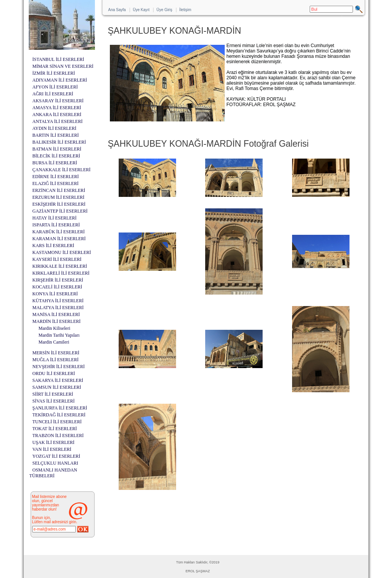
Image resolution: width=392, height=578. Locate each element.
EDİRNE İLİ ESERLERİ (56, 177)
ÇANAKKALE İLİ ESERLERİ (62, 170)
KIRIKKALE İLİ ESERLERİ (60, 266)
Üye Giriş (164, 10)
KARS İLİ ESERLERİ (53, 246)
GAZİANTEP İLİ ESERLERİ (60, 211)
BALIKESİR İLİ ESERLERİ (59, 142)
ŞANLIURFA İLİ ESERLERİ (60, 408)
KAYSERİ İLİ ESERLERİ (57, 259)
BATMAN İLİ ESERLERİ (57, 149)
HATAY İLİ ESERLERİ (55, 218)
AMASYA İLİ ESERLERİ (57, 108)
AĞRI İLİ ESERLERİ (53, 94)
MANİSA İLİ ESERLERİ (56, 314)
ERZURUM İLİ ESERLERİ (59, 197)
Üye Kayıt (141, 10)
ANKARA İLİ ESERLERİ (57, 115)
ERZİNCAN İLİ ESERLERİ (59, 190)
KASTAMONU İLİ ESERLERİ (62, 252)
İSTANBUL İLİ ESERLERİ (58, 59)
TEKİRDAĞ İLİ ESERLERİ (59, 415)
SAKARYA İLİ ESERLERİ (58, 380)
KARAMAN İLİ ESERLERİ (59, 239)
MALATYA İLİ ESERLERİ (58, 308)
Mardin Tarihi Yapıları (59, 335)
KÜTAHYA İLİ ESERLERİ (58, 301)
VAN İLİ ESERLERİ (52, 449)
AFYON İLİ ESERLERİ (55, 87)
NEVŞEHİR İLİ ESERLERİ (59, 367)
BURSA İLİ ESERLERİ (55, 163)
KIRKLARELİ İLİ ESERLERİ (61, 273)
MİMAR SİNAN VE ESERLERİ (63, 66)
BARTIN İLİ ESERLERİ (56, 135)
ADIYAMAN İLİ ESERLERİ (60, 80)
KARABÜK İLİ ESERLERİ (59, 232)
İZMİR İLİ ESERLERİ (54, 73)
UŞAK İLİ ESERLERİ (54, 442)
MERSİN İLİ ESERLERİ (56, 353)
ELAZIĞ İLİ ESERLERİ (56, 183)
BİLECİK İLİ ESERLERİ (56, 156)
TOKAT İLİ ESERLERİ (55, 429)
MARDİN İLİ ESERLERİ (57, 321)
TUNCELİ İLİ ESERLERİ (57, 422)
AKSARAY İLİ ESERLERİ (58, 101)
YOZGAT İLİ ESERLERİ (56, 456)
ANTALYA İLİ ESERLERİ (58, 121)
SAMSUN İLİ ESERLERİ (57, 387)
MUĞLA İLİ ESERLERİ (56, 360)
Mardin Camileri (54, 342)
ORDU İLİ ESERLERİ (54, 373)
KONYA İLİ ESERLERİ (55, 294)
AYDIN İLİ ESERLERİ (55, 128)
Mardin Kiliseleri (55, 328)
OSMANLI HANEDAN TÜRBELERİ (53, 473)
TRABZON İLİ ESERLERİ (58, 436)
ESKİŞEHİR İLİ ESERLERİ (59, 204)
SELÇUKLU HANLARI (56, 463)
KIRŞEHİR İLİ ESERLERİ (58, 280)
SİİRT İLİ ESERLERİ (53, 394)
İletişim (185, 10)
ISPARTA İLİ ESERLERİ (56, 225)
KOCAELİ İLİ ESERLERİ (57, 287)
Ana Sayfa (117, 10)
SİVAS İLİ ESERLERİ (54, 401)
